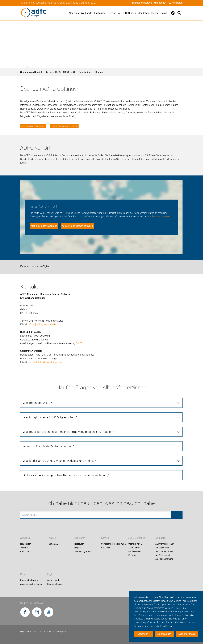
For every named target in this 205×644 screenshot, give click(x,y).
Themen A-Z (53, 544)
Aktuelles (74, 13)
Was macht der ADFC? (37, 403)
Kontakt (99, 72)
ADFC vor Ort (70, 72)
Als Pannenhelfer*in (164, 559)
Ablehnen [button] (143, 634)
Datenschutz (39, 632)
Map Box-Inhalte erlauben (44, 226)
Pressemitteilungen (29, 580)
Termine (24, 548)
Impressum (26, 632)
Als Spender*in (162, 548)
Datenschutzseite (161, 216)
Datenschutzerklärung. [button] (161, 626)
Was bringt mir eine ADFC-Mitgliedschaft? (50, 417)
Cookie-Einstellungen (57, 632)
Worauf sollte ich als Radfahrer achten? (48, 446)
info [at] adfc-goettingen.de (42, 324)
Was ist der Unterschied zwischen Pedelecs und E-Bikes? (59, 461)
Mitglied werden (142, 3)
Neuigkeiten (26, 544)
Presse (155, 13)
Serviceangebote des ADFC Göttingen (114, 546)
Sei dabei (144, 13)
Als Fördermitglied (164, 555)
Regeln (78, 548)
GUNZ (79, 343)
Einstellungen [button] (164, 634)
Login (164, 13)
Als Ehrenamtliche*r (164, 552)
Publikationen (86, 72)
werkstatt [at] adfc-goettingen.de (45, 362)
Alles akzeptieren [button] (187, 634)
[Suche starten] (177, 515)
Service (112, 13)
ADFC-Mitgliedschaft (165, 544)
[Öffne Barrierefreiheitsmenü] (173, 13)
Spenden (160, 3)
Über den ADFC (53, 72)
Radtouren (100, 13)
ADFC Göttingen (127, 13)
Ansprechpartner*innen (31, 584)
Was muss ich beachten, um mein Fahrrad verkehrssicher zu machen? (68, 432)
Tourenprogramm (82, 552)
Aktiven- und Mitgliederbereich (55, 582)
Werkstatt (86, 13)
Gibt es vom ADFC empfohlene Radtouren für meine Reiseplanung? (66, 475)
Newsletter (176, 3)
